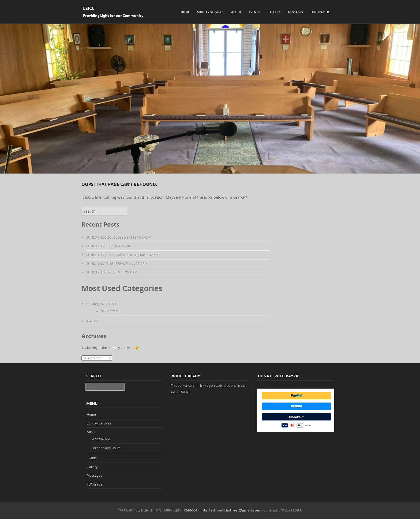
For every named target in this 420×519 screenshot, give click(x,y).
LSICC (89, 8)
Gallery (274, 12)
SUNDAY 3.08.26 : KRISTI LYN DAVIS (113, 272)
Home (185, 12)
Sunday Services (210, 12)
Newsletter (109, 311)
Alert (90, 321)
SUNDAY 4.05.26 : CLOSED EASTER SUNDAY (119, 237)
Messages (295, 12)
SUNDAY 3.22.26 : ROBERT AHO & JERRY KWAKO (122, 255)
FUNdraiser (320, 12)
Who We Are (101, 439)
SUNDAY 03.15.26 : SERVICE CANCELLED (117, 264)
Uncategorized (97, 304)
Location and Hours (106, 448)
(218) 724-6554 (186, 510)
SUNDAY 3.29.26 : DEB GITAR (108, 246)
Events (254, 12)
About (236, 12)
